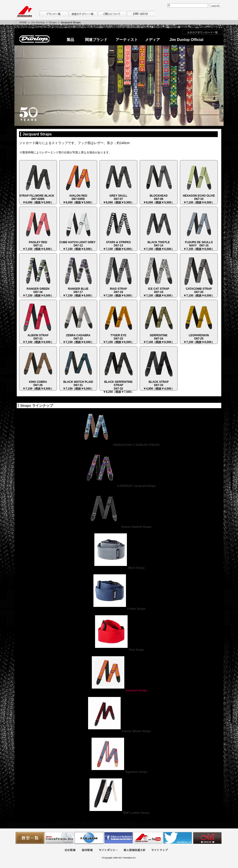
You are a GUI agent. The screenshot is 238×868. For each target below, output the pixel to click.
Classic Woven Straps (119, 731)
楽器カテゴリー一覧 (83, 14)
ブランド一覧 (53, 14)
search (215, 6)
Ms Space (207, 838)
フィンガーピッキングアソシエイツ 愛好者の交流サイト (59, 838)
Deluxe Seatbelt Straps (119, 527)
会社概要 (70, 850)
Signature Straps (119, 772)
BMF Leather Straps (119, 813)
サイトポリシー (108, 850)
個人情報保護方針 (135, 850)
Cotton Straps (119, 609)
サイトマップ (159, 850)
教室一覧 (30, 838)
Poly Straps (119, 650)
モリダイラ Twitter (178, 838)
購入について (112, 14)
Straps (53, 22)
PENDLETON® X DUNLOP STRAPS (119, 445)
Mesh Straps (119, 568)
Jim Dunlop (38, 22)
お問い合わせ (141, 14)
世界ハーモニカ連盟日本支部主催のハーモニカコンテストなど (89, 838)
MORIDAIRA (24, 12)
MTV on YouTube (148, 838)
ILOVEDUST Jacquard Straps (119, 486)
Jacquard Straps (119, 690)
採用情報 (87, 850)
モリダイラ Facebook (119, 838)
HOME (23, 22)
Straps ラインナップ (37, 405)
